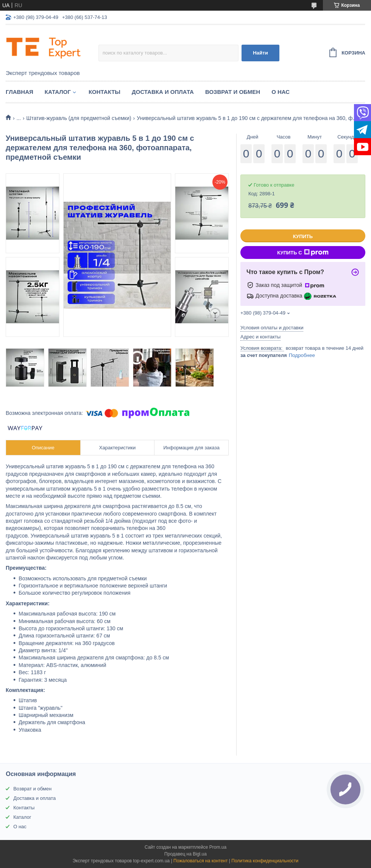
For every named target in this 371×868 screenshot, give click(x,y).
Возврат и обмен (233, 92)
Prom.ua (218, 847)
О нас (281, 92)
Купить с (303, 252)
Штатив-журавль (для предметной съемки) (79, 118)
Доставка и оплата (163, 92)
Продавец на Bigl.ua (185, 854)
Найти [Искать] (260, 53)
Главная (19, 92)
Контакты (104, 92)
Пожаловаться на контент (200, 861)
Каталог (58, 92)
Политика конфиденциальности (265, 861)
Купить (303, 236)
